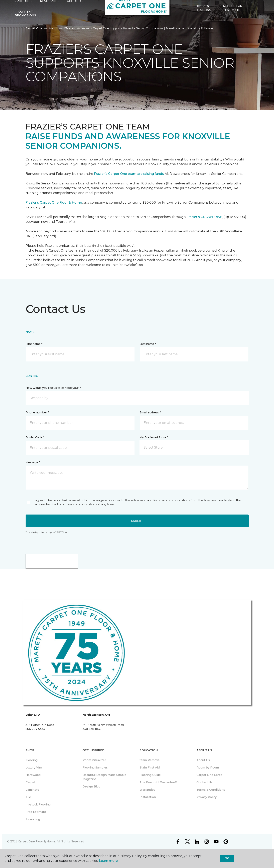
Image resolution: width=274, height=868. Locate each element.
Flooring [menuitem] (32, 760)
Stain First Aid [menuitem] (150, 767)
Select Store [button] (25, 6)
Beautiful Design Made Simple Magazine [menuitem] (104, 777)
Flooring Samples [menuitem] (95, 767)
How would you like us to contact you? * (53, 388)
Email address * (150, 412)
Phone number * (37, 412)
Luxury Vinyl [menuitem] (34, 767)
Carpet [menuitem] (30, 782)
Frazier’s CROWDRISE (204, 217)
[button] (251, 23)
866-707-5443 (35, 729)
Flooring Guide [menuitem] (150, 775)
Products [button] (23, 16)
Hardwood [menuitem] (33, 775)
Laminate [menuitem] (32, 790)
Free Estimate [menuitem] (36, 812)
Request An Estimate (233, 23)
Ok (227, 858)
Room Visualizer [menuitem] (94, 760)
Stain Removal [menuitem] (150, 760)
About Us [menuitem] (203, 760)
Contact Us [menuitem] (204, 782)
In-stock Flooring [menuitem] (38, 804)
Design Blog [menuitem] (91, 786)
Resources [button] (49, 16)
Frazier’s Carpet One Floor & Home (54, 203)
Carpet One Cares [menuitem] (209, 775)
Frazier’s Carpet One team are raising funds (129, 174)
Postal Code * (35, 437)
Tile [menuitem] (28, 797)
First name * (34, 344)
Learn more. (109, 861)
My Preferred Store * (154, 437)
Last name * (148, 344)
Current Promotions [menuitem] (25, 28)
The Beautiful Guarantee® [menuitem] (158, 782)
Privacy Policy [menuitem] (207, 797)
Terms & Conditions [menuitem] (211, 790)
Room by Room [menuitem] (208, 767)
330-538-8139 (92, 729)
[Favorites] (256, 23)
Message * (33, 462)
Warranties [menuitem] (147, 790)
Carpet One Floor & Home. (37, 841)
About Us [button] (75, 16)
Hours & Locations (202, 23)
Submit (137, 521)
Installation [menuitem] (148, 797)
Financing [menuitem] (33, 819)
